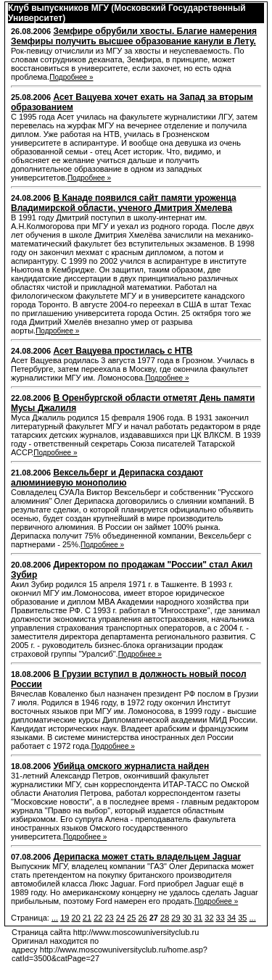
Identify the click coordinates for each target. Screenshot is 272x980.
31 (198, 918)
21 (87, 918)
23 (109, 918)
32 (209, 918)
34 (231, 918)
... (55, 918)
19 (65, 918)
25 (131, 918)
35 (242, 918)
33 (221, 918)
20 (76, 918)
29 (176, 918)
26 (142, 918)
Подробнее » (71, 77)
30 (187, 918)
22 (98, 918)
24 (120, 918)
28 (165, 918)
